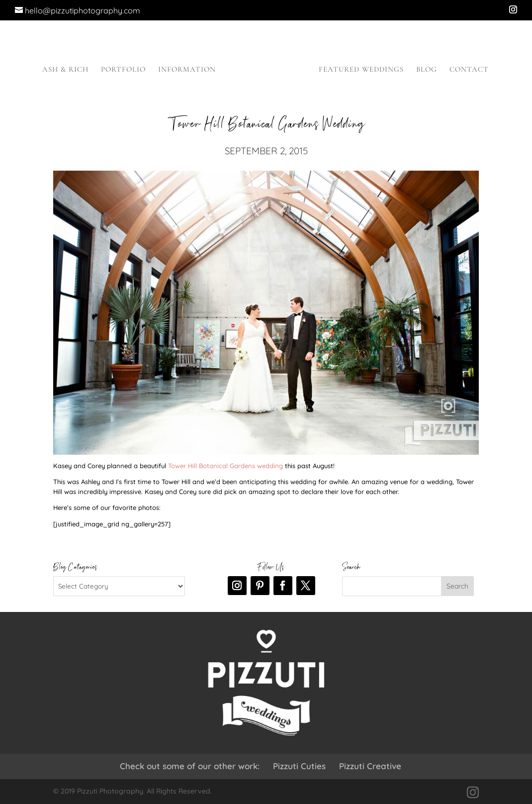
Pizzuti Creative (370, 766)
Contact (469, 70)
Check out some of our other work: (190, 766)
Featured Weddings (361, 70)
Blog (427, 70)
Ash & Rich (65, 70)
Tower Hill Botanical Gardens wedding (225, 466)
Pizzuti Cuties (299, 766)
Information (187, 70)
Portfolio (123, 70)
